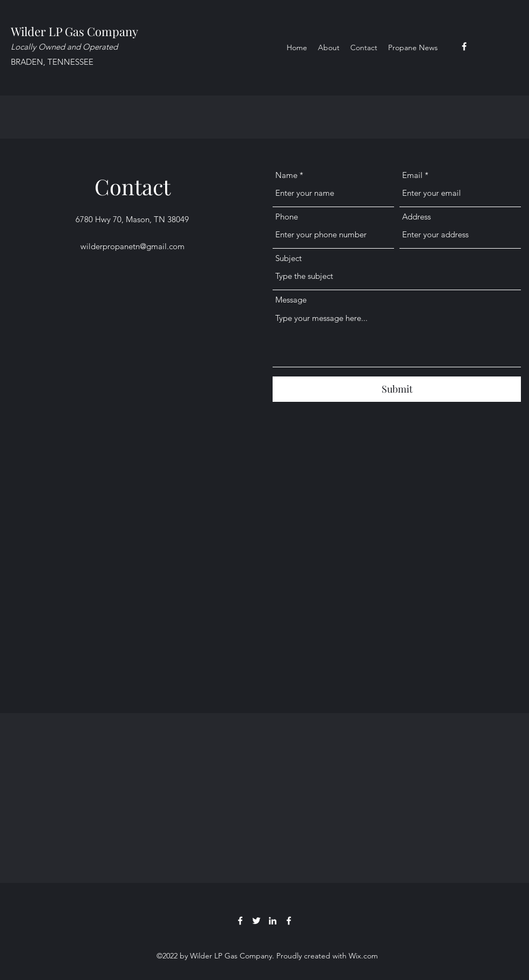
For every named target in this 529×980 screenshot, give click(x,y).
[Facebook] (464, 46)
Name (286, 175)
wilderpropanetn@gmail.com (133, 246)
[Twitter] (256, 921)
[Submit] (397, 389)
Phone (287, 217)
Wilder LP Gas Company (74, 31)
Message (291, 300)
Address (416, 217)
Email (412, 175)
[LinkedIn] (273, 921)
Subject (289, 258)
